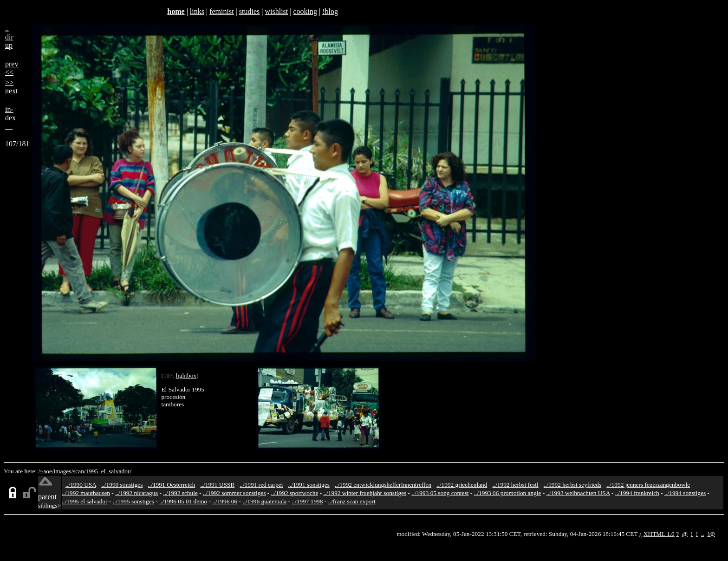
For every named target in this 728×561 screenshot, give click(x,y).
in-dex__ (10, 118)
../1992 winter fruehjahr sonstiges (365, 493)
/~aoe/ (46, 471)
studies (249, 11)
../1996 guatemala (264, 501)
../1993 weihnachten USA (578, 493)
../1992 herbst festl (515, 485)
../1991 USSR (217, 485)
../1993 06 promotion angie (508, 493)
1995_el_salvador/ (109, 471)
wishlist (276, 11)
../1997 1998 (307, 501)
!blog (330, 11)
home (176, 11)
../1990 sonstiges (122, 485)
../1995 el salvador (84, 501)
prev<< (12, 68)
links (197, 11)
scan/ (79, 471)
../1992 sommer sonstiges (234, 493)
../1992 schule (180, 493)
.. (703, 534)
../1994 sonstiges (685, 493)
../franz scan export (351, 501)
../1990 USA (81, 485)
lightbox (186, 375)
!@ (711, 534)
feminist (221, 11)
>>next (12, 87)
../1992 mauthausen (86, 493)
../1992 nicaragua (136, 493)
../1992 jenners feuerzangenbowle (648, 485)
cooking (305, 11)
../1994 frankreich (637, 493)
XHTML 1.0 (659, 534)
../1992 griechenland (462, 485)
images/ (63, 471)
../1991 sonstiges (309, 485)
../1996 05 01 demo (183, 501)
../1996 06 (225, 501)
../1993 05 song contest (440, 493)
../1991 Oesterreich (172, 485)
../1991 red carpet (261, 485)
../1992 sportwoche (295, 493)
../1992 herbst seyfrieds (572, 485)
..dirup (9, 37)
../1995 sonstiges (133, 501)
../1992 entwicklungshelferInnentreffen (383, 485)
